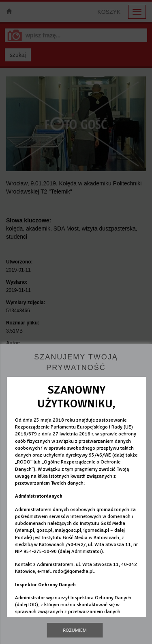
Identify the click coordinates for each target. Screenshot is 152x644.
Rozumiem (75, 630)
